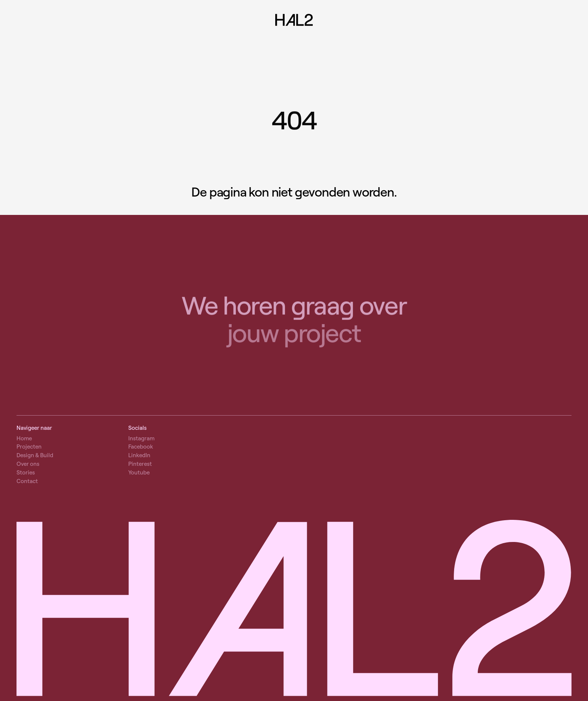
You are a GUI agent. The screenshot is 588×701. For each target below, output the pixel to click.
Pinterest (140, 464)
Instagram (141, 438)
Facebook (141, 447)
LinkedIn (139, 455)
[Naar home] (294, 21)
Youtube (139, 472)
